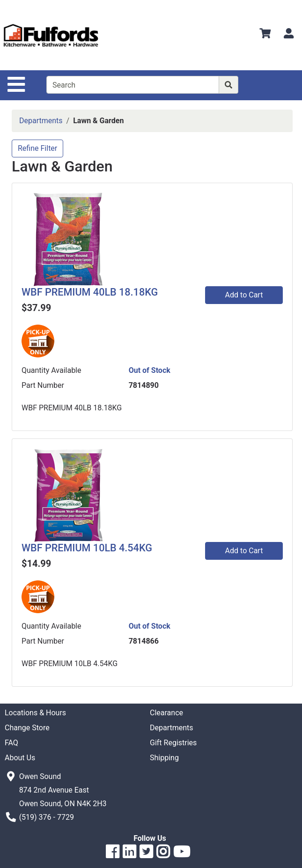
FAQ (11, 743)
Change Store (27, 728)
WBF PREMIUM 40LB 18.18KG (90, 292)
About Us (20, 758)
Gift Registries (173, 743)
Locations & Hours (35, 713)
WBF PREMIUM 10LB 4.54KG (87, 548)
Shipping (164, 758)
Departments (41, 121)
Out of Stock (150, 370)
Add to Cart (244, 295)
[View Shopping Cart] (265, 35)
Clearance (166, 713)
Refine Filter (37, 148)
